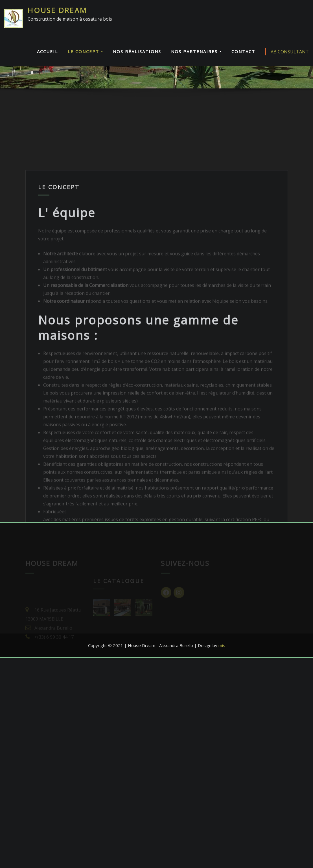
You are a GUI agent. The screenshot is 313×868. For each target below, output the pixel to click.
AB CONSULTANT (287, 52)
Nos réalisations (137, 51)
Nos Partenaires (196, 51)
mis (222, 645)
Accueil (47, 51)
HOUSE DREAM (57, 10)
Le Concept (85, 51)
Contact (243, 51)
